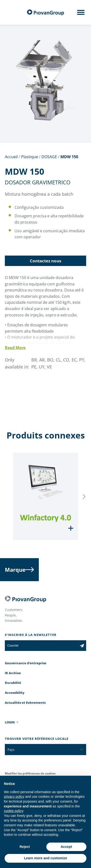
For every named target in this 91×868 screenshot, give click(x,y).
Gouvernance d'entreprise (26, 663)
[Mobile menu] (81, 14)
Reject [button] (25, 847)
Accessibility (15, 693)
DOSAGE (49, 157)
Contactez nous (45, 261)
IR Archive (13, 673)
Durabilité (13, 683)
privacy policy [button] (14, 797)
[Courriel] (41, 646)
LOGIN (10, 722)
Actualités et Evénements (25, 703)
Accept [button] (66, 847)
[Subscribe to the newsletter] (82, 646)
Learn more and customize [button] (45, 858)
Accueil (11, 157)
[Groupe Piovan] (46, 12)
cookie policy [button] (13, 811)
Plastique (30, 157)
